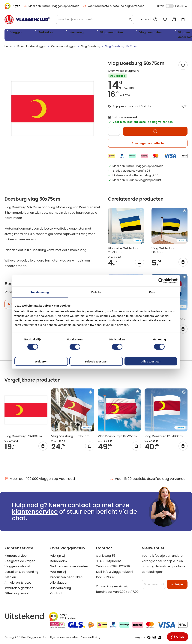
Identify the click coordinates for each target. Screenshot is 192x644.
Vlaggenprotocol (17, 567)
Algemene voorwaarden (64, 637)
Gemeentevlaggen (64, 48)
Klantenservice (16, 556)
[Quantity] (114, 133)
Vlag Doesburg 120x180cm (164, 438)
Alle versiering (61, 588)
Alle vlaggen (59, 583)
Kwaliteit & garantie (19, 588)
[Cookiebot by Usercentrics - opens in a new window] (161, 281)
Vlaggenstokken (83, 33)
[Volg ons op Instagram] (154, 637)
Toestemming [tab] (40, 292)
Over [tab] (152, 292)
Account (146, 19)
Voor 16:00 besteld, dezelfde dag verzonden (113, 6)
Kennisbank (59, 561)
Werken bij (58, 572)
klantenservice (35, 512)
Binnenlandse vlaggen (32, 48)
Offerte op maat (17, 593)
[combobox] (95, 20)
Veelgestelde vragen (20, 561)
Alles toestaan (151, 361)
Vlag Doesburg (91, 48)
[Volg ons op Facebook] (149, 637)
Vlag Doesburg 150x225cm (117, 438)
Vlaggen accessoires (142, 36)
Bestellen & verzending (21, 572)
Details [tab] (96, 292)
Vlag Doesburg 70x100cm (23, 438)
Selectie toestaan (96, 361)
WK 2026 (161, 36)
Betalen (10, 577)
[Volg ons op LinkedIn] (159, 637)
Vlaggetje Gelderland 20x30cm (124, 252)
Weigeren (41, 361)
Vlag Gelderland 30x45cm (163, 252)
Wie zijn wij (58, 556)
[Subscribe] (177, 584)
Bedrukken (36, 33)
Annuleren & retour (19, 583)
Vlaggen (15, 33)
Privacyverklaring (90, 637)
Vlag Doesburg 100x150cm (70, 438)
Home (8, 48)
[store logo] (27, 20)
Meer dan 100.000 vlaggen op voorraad (51, 6)
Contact (56, 593)
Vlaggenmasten (114, 33)
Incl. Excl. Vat (170, 6)
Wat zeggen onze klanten (69, 567)
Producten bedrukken (66, 577)
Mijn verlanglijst (165, 20)
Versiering (57, 33)
